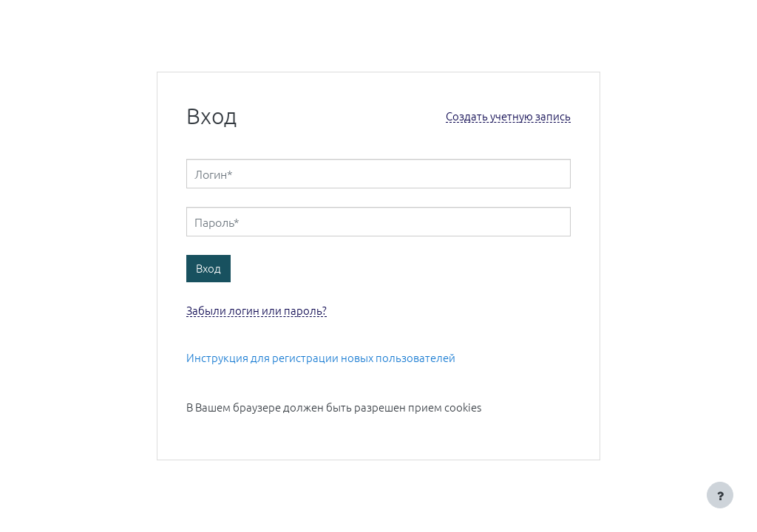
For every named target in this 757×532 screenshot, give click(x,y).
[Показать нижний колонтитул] (720, 495)
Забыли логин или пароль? (257, 311)
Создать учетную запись (508, 116)
